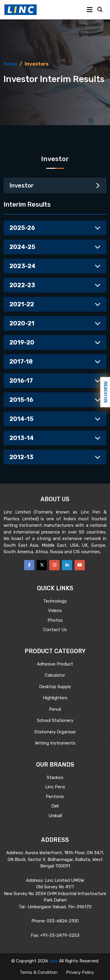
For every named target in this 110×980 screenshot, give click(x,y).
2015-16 (55, 400)
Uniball (55, 816)
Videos (55, 611)
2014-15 (55, 419)
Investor (55, 185)
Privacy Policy (80, 972)
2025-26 (55, 228)
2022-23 (55, 285)
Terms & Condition (39, 972)
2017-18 (55, 362)
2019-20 (55, 342)
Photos (55, 620)
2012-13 (55, 457)
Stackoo (55, 777)
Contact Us (55, 630)
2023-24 (55, 266)
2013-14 (55, 438)
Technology (55, 601)
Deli (55, 806)
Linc (54, 961)
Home (10, 64)
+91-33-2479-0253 (60, 935)
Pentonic (55, 797)
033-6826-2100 (63, 921)
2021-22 (55, 304)
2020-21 (55, 323)
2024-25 (55, 247)
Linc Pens (55, 787)
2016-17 (55, 381)
